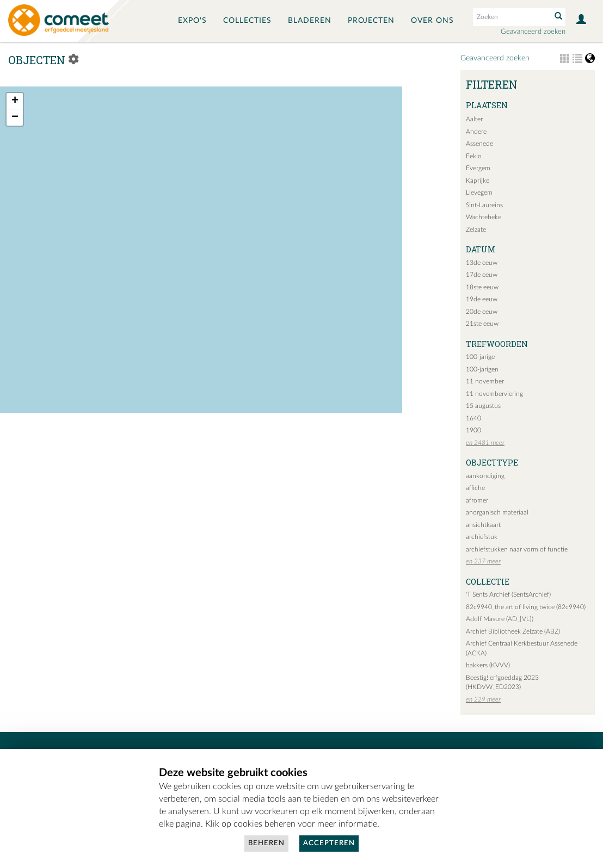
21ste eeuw (482, 324)
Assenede (479, 144)
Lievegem (479, 193)
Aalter (474, 119)
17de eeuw (482, 275)
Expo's (192, 21)
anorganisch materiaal (497, 512)
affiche (475, 488)
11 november (485, 381)
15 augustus (483, 406)
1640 (473, 418)
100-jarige (480, 357)
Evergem (478, 168)
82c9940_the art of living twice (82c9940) (526, 607)
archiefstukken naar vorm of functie (517, 549)
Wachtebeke (484, 217)
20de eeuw (482, 312)
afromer (477, 500)
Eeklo (474, 156)
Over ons (432, 21)
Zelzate (476, 230)
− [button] (15, 117)
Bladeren (310, 21)
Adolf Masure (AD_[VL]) (500, 619)
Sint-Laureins (484, 205)
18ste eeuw (482, 287)
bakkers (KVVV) (488, 665)
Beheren (266, 843)
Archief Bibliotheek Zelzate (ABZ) (513, 631)
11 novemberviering (494, 394)
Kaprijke (478, 181)
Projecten (371, 21)
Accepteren (329, 843)
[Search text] (511, 17)
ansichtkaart (483, 525)
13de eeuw (482, 263)
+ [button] (15, 101)
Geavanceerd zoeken (533, 32)
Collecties (247, 21)
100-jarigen (482, 369)
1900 (473, 430)
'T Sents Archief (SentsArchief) (508, 594)
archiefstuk (482, 537)
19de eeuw (482, 299)
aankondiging (485, 476)
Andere (476, 132)
